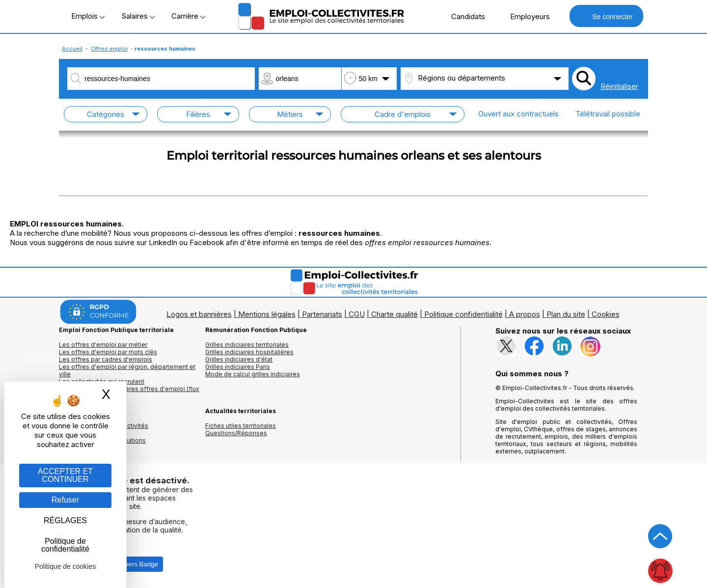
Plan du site (566, 314)
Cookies (606, 314)
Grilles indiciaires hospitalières (249, 352)
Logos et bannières (199, 314)
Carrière (188, 16)
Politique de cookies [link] (66, 566)
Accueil (72, 49)
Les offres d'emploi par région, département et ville (127, 370)
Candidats (463, 16)
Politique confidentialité (463, 314)
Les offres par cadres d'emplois (106, 359)
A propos (525, 314)
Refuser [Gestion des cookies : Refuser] (65, 500)
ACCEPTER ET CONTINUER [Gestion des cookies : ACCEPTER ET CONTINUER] (65, 475)
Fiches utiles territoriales (241, 426)
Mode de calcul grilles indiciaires (253, 374)
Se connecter (606, 16)
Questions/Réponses (236, 433)
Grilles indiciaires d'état (239, 359)
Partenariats (322, 314)
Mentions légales (267, 314)
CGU (357, 314)
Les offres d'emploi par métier (103, 345)
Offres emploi (109, 49)
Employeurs (525, 16)
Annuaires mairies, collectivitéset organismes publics (104, 429)
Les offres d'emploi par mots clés (108, 352)
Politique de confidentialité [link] (65, 545)
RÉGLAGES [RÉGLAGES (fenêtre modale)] (65, 520)
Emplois (88, 16)
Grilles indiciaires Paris (238, 367)
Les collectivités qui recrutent (102, 381)
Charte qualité (394, 314)
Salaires (138, 16)
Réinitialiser (619, 86)
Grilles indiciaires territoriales (247, 345)
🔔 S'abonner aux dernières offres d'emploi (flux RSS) (129, 392)
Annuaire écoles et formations (102, 440)
